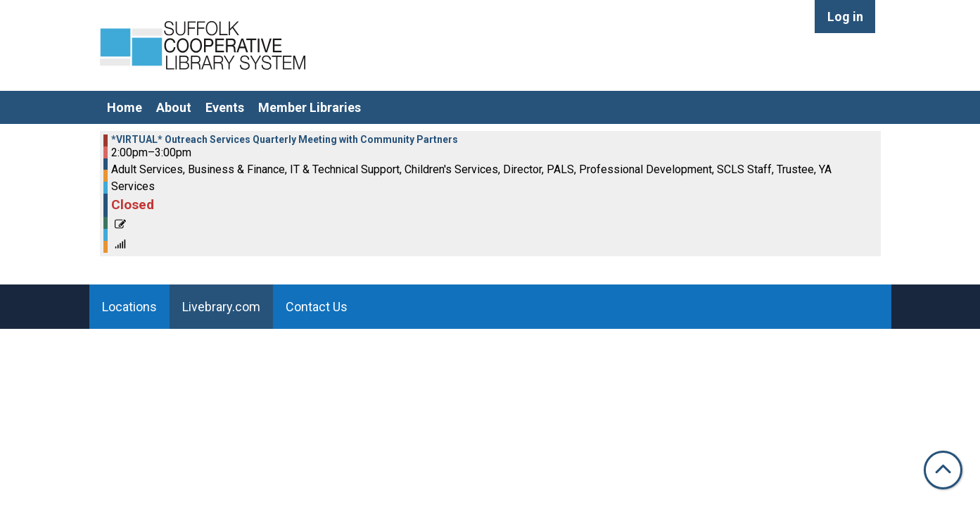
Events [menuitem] (225, 107)
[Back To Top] (943, 470)
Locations (129, 307)
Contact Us (317, 307)
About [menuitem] (174, 107)
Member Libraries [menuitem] (310, 107)
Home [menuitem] (125, 107)
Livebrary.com (221, 307)
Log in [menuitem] (845, 17)
